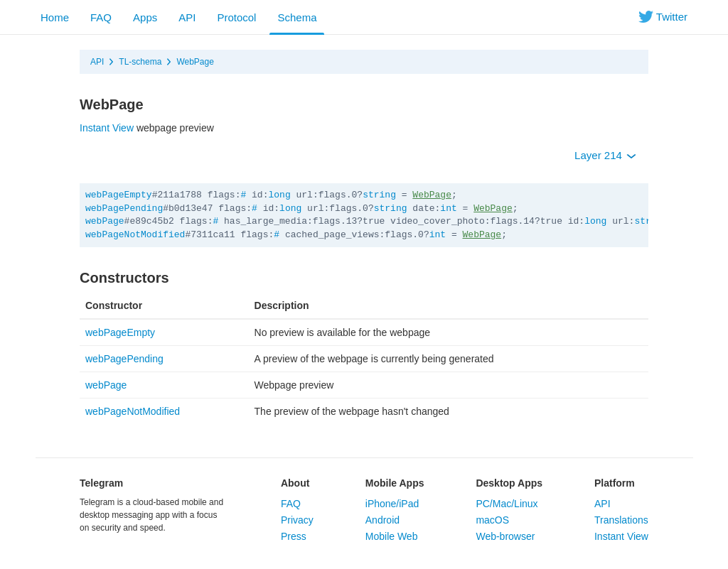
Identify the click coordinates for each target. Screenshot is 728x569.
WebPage (195, 62)
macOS (492, 520)
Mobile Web (392, 536)
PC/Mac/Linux (507, 504)
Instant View (107, 128)
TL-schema (140, 62)
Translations (621, 520)
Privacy (297, 520)
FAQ (101, 17)
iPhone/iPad (392, 504)
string (379, 195)
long (279, 195)
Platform (615, 483)
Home (55, 17)
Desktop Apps (509, 483)
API (187, 17)
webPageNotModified (135, 235)
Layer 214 (605, 155)
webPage (105, 221)
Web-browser (505, 536)
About (295, 483)
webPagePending (124, 208)
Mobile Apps (395, 483)
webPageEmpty (119, 195)
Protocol (236, 17)
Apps (145, 17)
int (448, 208)
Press (294, 536)
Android (382, 520)
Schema (297, 17)
